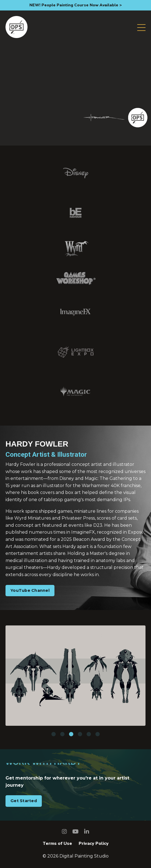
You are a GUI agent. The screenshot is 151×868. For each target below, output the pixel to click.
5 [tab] (89, 734)
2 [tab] (62, 734)
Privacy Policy (94, 843)
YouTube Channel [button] (30, 590)
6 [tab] (98, 734)
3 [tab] (71, 734)
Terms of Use (57, 843)
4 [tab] (80, 734)
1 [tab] (54, 734)
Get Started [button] (24, 801)
